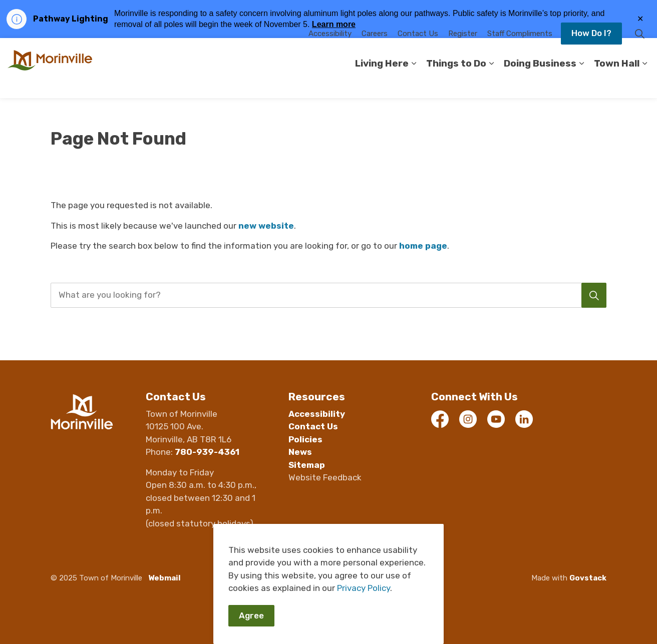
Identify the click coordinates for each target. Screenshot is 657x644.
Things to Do (456, 83)
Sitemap (307, 465)
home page (423, 246)
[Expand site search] (639, 53)
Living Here (382, 83)
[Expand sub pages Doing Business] (581, 83)
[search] (326, 295)
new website (266, 226)
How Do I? (591, 53)
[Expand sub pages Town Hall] (644, 83)
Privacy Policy (364, 611)
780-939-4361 (207, 452)
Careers (375, 53)
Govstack (588, 578)
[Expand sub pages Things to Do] (491, 83)
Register (463, 53)
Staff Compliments (520, 53)
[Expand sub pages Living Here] (414, 83)
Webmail (165, 578)
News (300, 452)
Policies (305, 439)
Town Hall (617, 83)
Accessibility (330, 53)
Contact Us (418, 53)
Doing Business (540, 83)
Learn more (334, 24)
